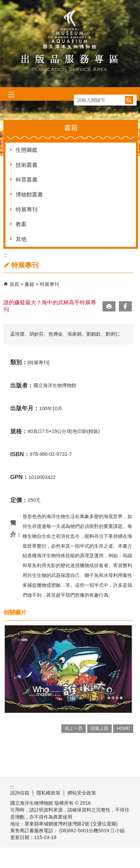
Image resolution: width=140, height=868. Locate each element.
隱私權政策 (48, 793)
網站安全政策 (82, 793)
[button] (129, 100)
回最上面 (99, 728)
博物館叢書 (29, 195)
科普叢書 (27, 180)
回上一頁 (74, 728)
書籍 (30, 284)
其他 (21, 239)
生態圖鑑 (27, 150)
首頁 (14, 284)
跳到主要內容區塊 (4, 4)
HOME (123, 728)
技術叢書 (27, 165)
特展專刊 (27, 210)
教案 (21, 224)
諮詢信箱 (20, 793)
